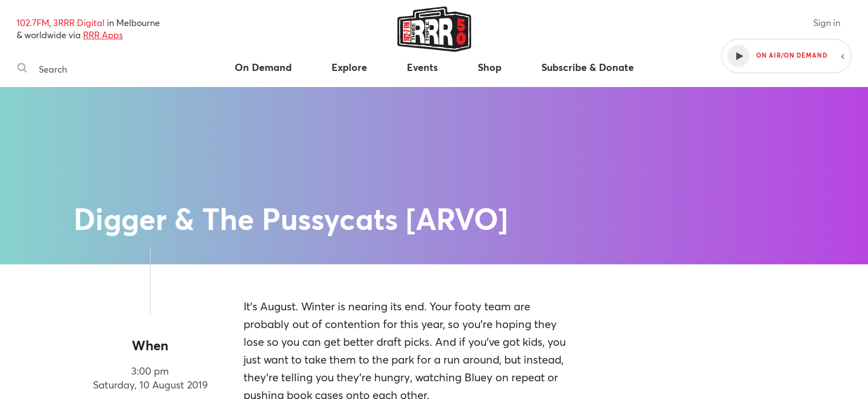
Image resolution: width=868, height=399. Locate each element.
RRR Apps (103, 35)
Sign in (827, 22)
